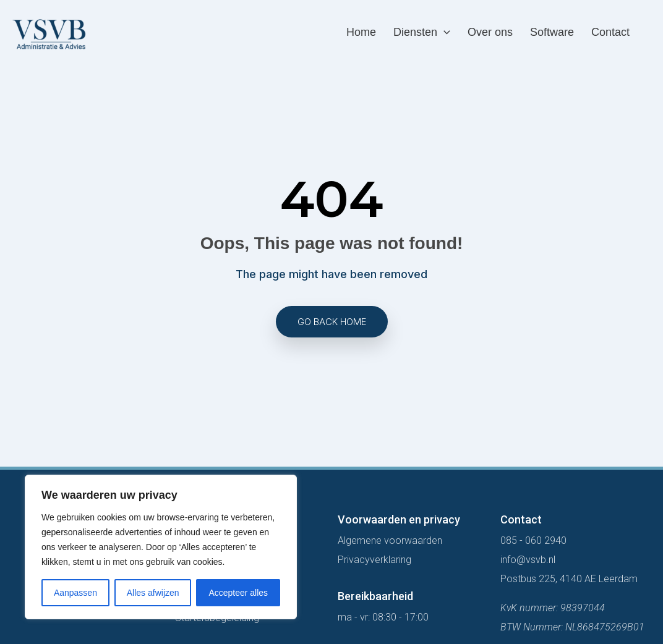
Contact (610, 32)
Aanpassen (75, 593)
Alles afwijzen (153, 593)
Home (361, 32)
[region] (161, 547)
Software (552, 32)
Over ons (490, 32)
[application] (444, 32)
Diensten (422, 32)
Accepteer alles (238, 593)
